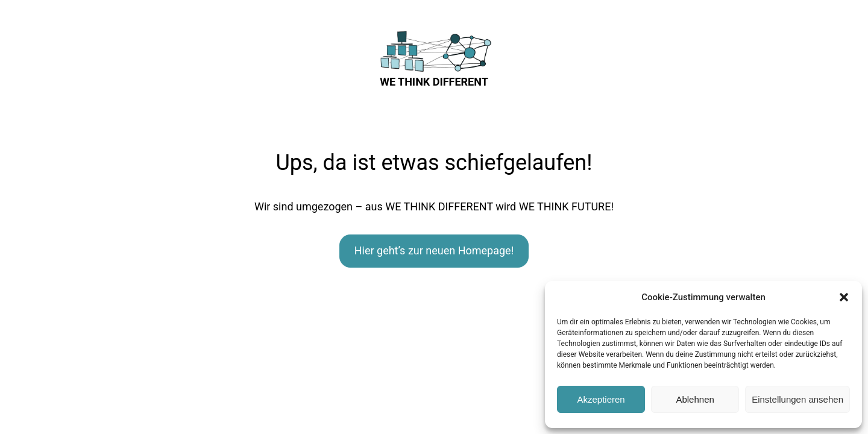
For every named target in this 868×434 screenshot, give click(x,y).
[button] (844, 297)
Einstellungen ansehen (797, 399)
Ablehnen (695, 399)
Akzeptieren (601, 399)
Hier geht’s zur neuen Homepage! (434, 250)
